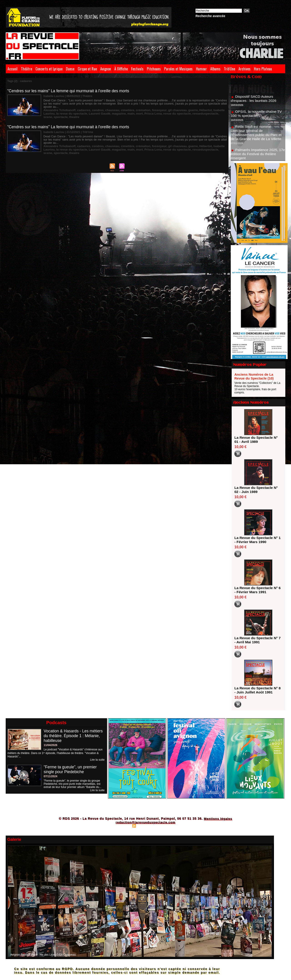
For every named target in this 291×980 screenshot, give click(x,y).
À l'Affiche (121, 69)
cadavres (79, 107)
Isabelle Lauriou (207, 107)
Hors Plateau (263, 69)
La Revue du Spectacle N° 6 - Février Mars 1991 (257, 590)
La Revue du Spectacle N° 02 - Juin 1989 (257, 490)
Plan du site (123, 826)
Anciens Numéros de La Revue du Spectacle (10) (254, 376)
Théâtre (26, 69)
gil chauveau (164, 107)
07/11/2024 (50, 776)
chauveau (105, 107)
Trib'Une (230, 69)
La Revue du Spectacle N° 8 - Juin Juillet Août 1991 (257, 690)
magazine (97, 110)
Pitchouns (154, 69)
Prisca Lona (127, 110)
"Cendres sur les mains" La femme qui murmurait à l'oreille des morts (70, 91)
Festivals (137, 69)
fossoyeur (147, 107)
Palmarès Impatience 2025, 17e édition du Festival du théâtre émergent (258, 155)
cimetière (119, 107)
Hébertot (189, 107)
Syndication (145, 826)
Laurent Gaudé (79, 110)
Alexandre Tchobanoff (58, 107)
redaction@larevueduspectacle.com (145, 822)
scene (191, 110)
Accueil (13, 69)
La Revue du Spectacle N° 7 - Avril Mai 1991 (257, 640)
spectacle (203, 110)
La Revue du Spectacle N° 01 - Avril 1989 (257, 440)
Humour (201, 69)
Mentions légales (218, 818)
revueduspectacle (174, 110)
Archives (245, 69)
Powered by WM (165, 826)
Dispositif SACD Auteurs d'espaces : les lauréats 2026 (254, 100)
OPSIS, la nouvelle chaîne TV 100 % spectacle (257, 115)
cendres (92, 107)
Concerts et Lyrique (49, 69)
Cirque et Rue (87, 69)
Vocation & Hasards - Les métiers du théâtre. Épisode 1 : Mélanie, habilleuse (74, 736)
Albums (215, 69)
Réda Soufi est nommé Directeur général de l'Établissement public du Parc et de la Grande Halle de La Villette (257, 134)
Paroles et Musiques (178, 69)
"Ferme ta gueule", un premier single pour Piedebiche (71, 769)
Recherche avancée (210, 16)
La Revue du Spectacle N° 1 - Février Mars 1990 (257, 540)
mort (115, 110)
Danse (70, 69)
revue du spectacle (149, 110)
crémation (133, 107)
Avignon (106, 69)
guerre (178, 107)
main (107, 110)
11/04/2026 (50, 745)
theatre (215, 110)
